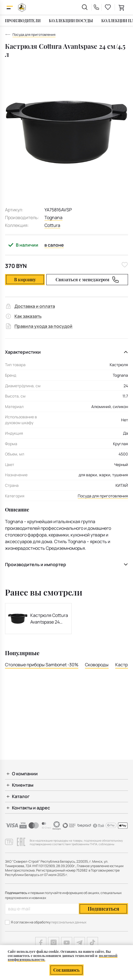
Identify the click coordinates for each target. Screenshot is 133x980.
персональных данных (69, 922)
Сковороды (97, 665)
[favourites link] (108, 7)
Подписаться (103, 909)
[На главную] (22, 7)
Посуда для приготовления (103, 496)
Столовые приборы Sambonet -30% (42, 665)
